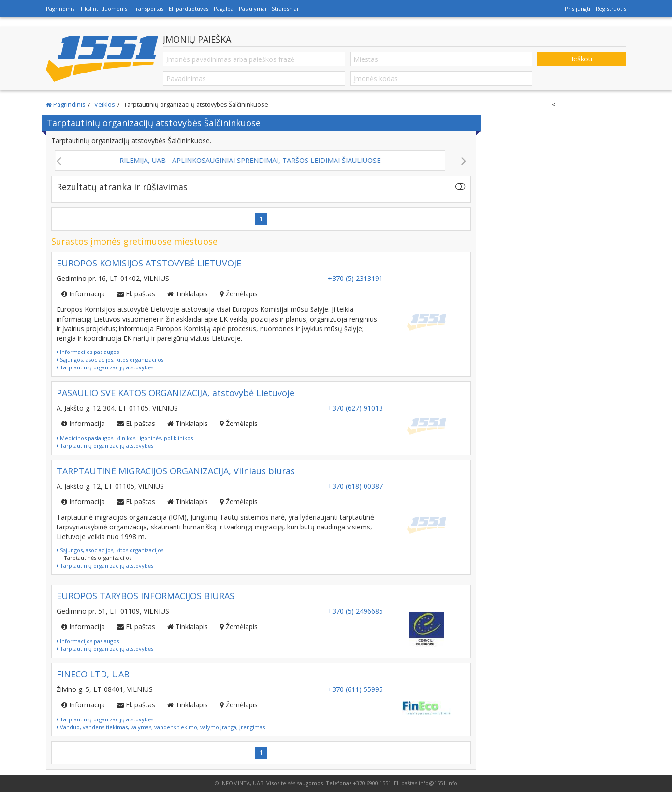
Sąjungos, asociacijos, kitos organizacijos (110, 359)
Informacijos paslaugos (88, 352)
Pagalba (224, 8)
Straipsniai (285, 8)
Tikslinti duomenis (103, 8)
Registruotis (611, 8)
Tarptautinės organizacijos (98, 558)
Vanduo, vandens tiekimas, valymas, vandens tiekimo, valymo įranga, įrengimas (161, 727)
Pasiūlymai (253, 8)
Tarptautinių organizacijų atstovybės (105, 367)
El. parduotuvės (189, 8)
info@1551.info (438, 783)
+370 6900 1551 (372, 783)
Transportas (148, 8)
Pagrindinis (60, 8)
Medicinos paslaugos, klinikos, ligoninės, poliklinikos (125, 438)
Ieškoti (582, 59)
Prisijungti (577, 8)
